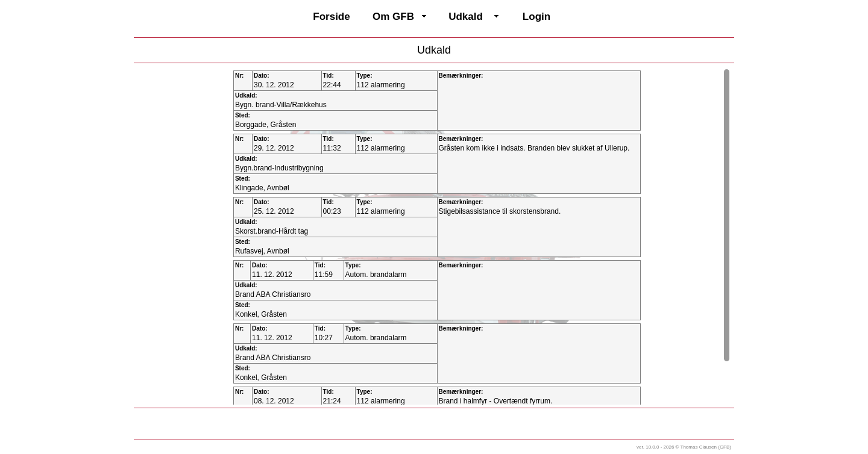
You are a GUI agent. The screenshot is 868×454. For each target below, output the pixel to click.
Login (536, 17)
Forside (331, 17)
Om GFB (393, 17)
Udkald (466, 17)
